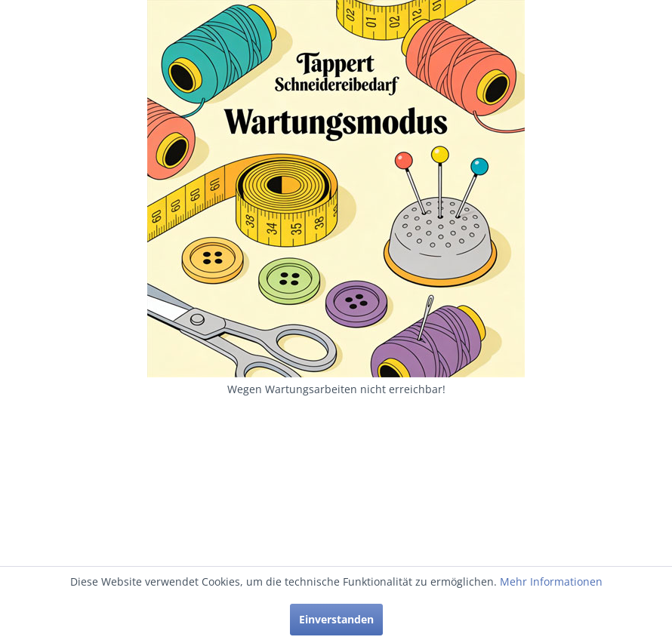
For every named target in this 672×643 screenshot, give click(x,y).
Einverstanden (336, 619)
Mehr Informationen (551, 581)
